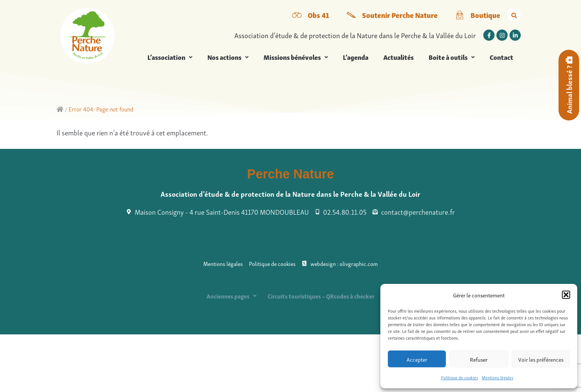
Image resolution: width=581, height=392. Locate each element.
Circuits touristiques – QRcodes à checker (321, 296)
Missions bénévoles (296, 57)
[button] (566, 295)
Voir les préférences (541, 359)
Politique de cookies (460, 377)
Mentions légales (498, 377)
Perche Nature (290, 174)
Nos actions (228, 57)
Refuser (479, 359)
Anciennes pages (232, 296)
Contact (501, 57)
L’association (170, 57)
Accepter (417, 359)
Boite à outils (452, 57)
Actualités (399, 57)
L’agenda (356, 57)
